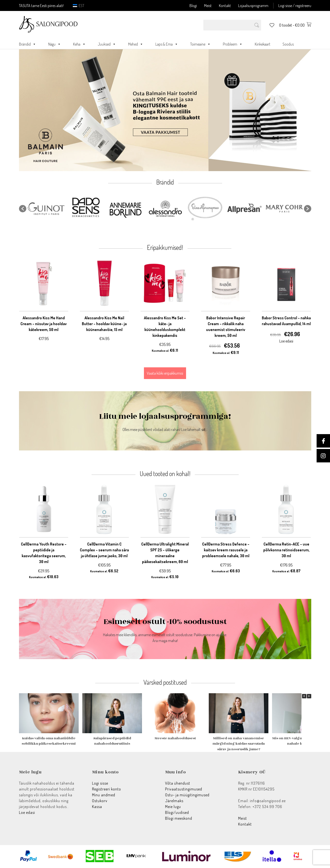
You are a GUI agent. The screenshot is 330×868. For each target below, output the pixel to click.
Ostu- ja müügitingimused (187, 795)
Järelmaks (174, 801)
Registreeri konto (107, 789)
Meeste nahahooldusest (175, 738)
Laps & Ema (167, 44)
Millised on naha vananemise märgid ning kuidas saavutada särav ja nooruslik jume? (238, 744)
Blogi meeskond (179, 818)
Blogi (193, 6)
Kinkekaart (263, 44)
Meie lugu (173, 807)
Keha (79, 44)
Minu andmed (104, 795)
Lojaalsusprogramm (253, 6)
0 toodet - (295, 25)
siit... (205, 429)
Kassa (97, 807)
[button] (23, 209)
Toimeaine (200, 44)
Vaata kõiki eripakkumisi (165, 373)
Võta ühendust (178, 783)
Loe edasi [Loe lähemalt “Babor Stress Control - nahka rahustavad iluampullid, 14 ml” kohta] (286, 341)
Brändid (28, 44)
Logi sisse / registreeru (295, 6)
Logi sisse (100, 783)
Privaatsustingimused (184, 789)
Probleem (233, 44)
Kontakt (225, 6)
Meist (208, 6)
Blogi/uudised (177, 812)
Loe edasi (27, 812)
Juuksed (107, 44)
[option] (46, 209)
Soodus (288, 44)
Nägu (55, 44)
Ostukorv (100, 801)
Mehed (136, 44)
